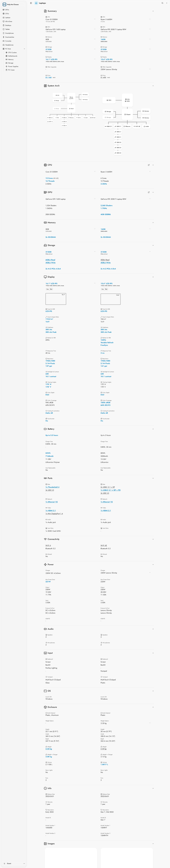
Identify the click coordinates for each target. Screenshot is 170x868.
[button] (71, 110)
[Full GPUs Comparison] (149, 192)
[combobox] (71, 20)
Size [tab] (48, 289)
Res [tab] (51, 289)
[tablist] (49, 289)
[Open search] (162, 3)
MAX (54, 78)
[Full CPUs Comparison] (149, 165)
